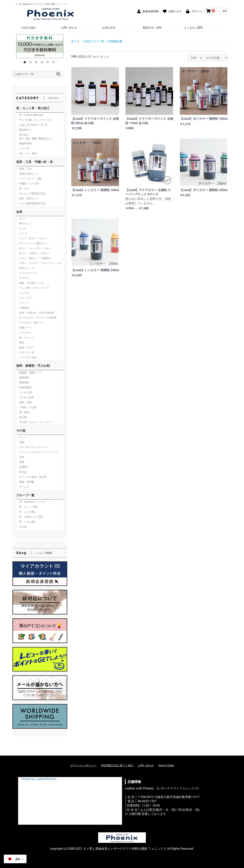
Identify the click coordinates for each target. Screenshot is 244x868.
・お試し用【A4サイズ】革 (32, 125)
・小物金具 (23, 308)
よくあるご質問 (193, 28)
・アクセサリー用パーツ (30, 323)
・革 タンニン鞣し (28, 507)
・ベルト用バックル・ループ (33, 288)
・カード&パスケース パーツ (33, 447)
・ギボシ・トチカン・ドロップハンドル (39, 263)
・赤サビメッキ (25, 268)
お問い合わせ (69, 28)
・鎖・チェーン (25, 337)
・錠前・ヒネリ (25, 347)
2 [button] (31, 63)
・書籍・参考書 (25, 482)
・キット (22, 437)
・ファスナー (24, 333)
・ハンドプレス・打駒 (29, 179)
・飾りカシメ (24, 223)
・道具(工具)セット (28, 174)
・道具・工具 (24, 169)
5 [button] (48, 63)
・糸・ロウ (23, 189)
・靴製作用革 (24, 144)
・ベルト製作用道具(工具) (31, 203)
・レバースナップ (27, 273)
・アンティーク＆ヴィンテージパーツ (38, 452)
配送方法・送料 (152, 28)
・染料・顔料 (24, 402)
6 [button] (54, 63)
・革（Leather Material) (30, 115)
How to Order (166, 765)
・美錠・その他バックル (30, 283)
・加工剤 (22, 417)
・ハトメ (22, 233)
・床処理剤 (23, 383)
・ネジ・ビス (24, 298)
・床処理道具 (24, 387)
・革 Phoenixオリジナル (31, 502)
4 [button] (43, 63)
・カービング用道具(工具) (31, 193)
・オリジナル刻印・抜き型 (32, 477)
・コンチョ (23, 293)
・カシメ (22, 218)
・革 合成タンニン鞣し (30, 517)
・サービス (23, 487)
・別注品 (22, 472)
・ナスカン (23, 278)
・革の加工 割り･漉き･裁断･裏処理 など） (35, 137)
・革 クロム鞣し (27, 522)
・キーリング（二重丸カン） (33, 243)
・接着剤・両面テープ (29, 373)
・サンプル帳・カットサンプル (34, 120)
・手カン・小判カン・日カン (33, 253)
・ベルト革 (23, 148)
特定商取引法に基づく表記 (117, 765)
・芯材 (20, 457)
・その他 (22, 527)
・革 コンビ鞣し (27, 512)
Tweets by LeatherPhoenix (39, 779)
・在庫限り (23, 467)
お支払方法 (109, 28)
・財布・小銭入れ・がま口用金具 (35, 313)
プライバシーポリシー (83, 765)
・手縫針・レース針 (28, 184)
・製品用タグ (24, 130)
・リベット (23, 303)
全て (74, 41)
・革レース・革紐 (27, 153)
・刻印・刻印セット (28, 198)
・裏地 (20, 462)
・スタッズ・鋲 (25, 352)
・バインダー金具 (27, 357)
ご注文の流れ (28, 28)
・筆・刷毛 (23, 412)
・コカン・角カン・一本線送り (34, 258)
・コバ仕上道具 (25, 397)
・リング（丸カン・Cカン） (32, 238)
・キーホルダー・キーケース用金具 (37, 318)
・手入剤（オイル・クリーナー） (35, 422)
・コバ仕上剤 (24, 392)
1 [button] (26, 63)
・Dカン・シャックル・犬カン (34, 248)
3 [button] (37, 63)
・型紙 (20, 442)
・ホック (22, 228)
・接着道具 (23, 378)
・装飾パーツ (24, 328)
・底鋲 (20, 342)
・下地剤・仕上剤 (27, 407)
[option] (40, 46)
